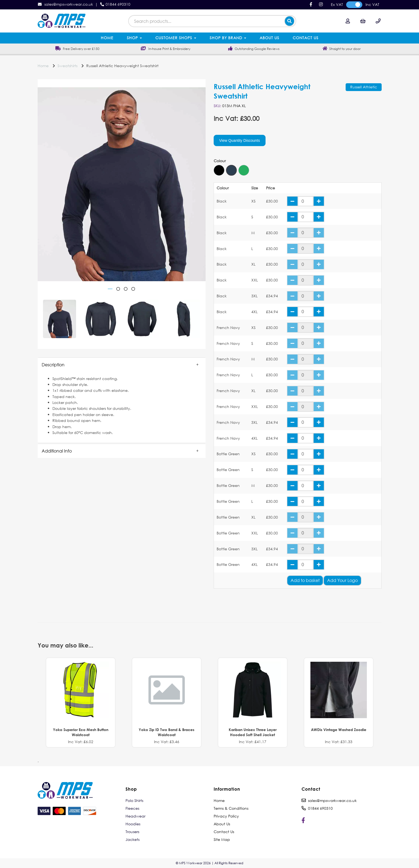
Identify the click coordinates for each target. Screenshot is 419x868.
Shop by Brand (228, 38)
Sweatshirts (67, 66)
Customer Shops (176, 38)
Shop (134, 38)
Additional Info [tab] (57, 451)
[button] (122, 365)
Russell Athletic (364, 87)
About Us (269, 38)
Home (107, 38)
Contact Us (306, 38)
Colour (220, 161)
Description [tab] (53, 365)
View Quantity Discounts (240, 140)
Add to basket (305, 580)
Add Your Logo (342, 580)
